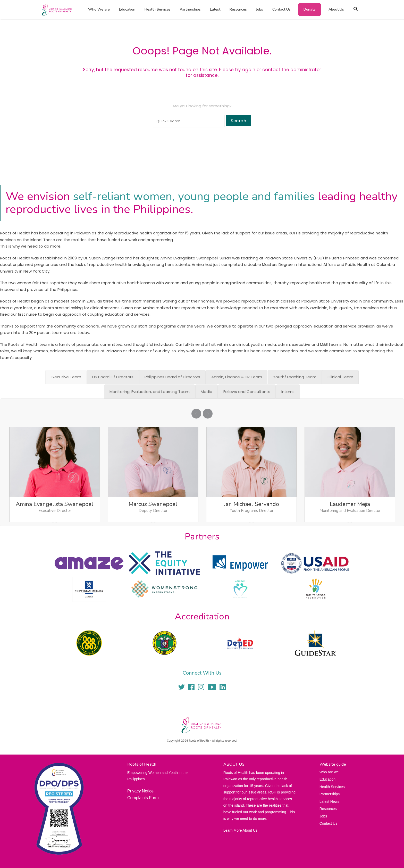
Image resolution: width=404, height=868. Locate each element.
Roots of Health (199, 741)
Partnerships (190, 9)
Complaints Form (143, 798)
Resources (238, 9)
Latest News (329, 801)
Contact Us (281, 9)
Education (127, 9)
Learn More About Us (240, 830)
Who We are (99, 9)
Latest (215, 9)
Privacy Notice (140, 791)
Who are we (329, 772)
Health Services (158, 9)
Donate (310, 9)
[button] (356, 10)
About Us (336, 9)
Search (238, 121)
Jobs (260, 9)
